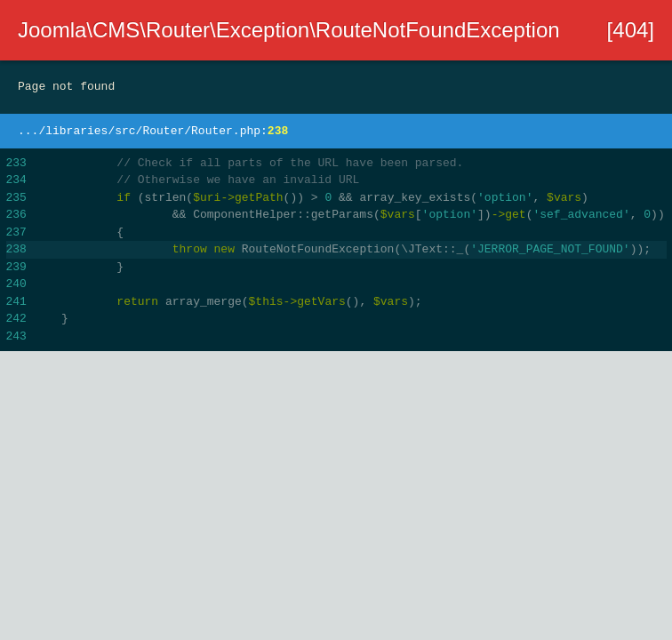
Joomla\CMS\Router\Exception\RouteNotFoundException (289, 30)
